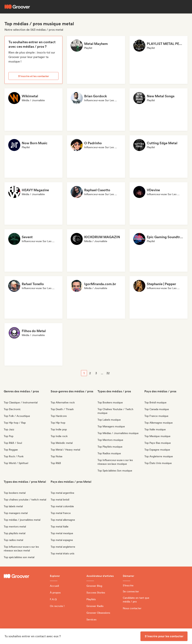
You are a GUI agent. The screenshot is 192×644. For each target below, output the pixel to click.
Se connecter (131, 591)
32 (108, 373)
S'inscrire (128, 585)
